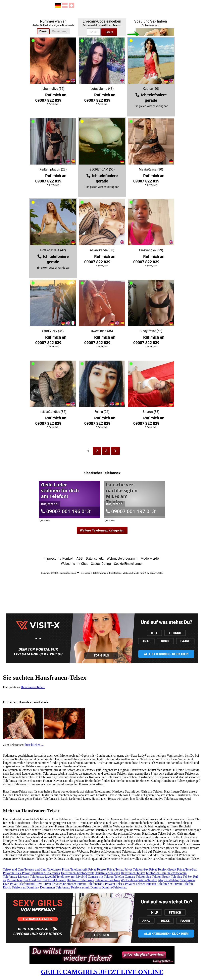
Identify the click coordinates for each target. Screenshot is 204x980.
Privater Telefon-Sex (159, 884)
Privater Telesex (135, 884)
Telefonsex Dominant (25, 887)
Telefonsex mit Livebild (72, 877)
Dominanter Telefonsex (55, 887)
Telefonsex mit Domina (86, 887)
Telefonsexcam (177, 873)
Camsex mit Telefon (101, 877)
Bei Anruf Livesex (54, 880)
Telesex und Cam (35, 869)
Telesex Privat (106, 869)
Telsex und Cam (13, 869)
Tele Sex (176, 877)
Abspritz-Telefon (169, 880)
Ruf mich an (15, 880)
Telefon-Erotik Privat (171, 869)
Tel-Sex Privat (21, 873)
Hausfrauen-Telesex (107, 873)
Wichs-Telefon (148, 880)
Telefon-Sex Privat (145, 869)
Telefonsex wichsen (107, 880)
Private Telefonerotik (91, 884)
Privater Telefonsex (64, 884)
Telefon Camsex (125, 877)
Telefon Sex (144, 877)
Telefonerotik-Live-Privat (35, 884)
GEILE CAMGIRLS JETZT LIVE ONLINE (102, 972)
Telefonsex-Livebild (43, 877)
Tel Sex (187, 877)
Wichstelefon (129, 880)
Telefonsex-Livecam (16, 877)
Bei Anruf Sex (32, 880)
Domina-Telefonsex (114, 887)
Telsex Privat (124, 869)
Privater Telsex (115, 884)
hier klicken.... (34, 745)
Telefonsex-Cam (156, 873)
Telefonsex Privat (58, 869)
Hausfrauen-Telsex (33, 687)
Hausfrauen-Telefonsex (45, 873)
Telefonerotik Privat (83, 869)
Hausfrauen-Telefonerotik (77, 873)
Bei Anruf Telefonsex (80, 880)
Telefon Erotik (161, 877)
